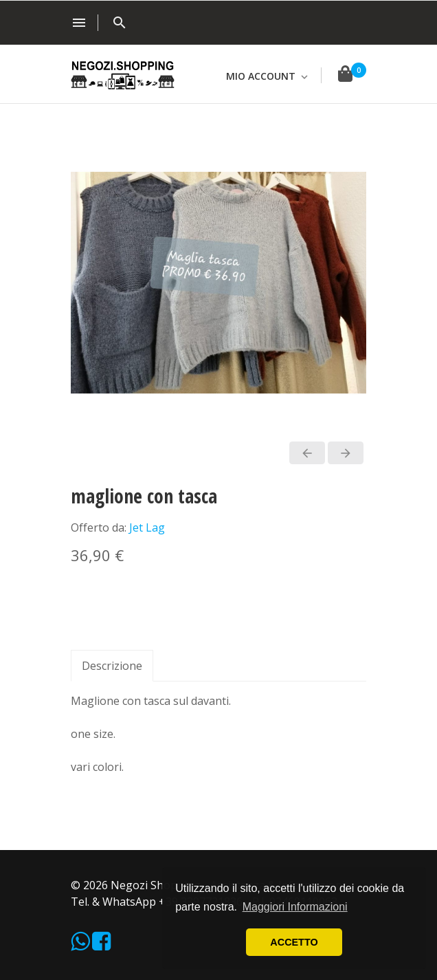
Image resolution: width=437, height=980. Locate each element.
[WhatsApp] (81, 945)
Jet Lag (147, 527)
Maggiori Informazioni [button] (295, 907)
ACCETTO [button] (294, 942)
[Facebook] (101, 945)
